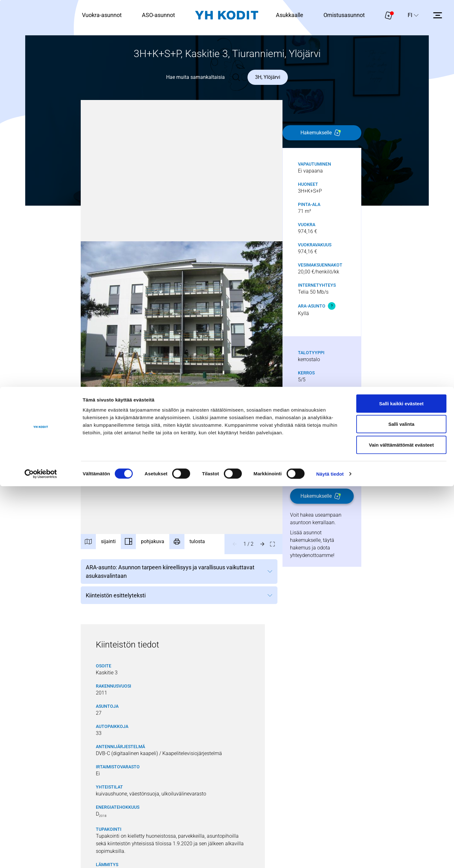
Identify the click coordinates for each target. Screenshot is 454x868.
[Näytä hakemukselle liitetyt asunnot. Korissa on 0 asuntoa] (389, 15)
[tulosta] (202, 544)
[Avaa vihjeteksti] (332, 306)
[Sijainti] (103, 544)
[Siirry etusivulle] (227, 15)
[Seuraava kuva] (263, 544)
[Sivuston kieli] (413, 15)
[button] (182, 317)
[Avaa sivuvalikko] (438, 15)
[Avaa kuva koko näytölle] (273, 544)
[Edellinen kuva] (235, 544)
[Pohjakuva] (153, 544)
